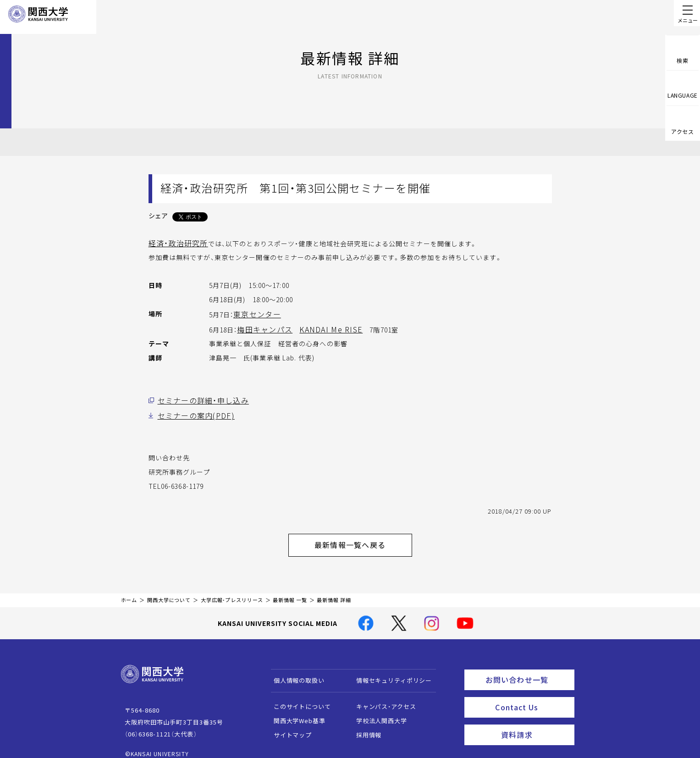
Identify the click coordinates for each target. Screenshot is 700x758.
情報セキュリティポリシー (389, 671)
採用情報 (364, 726)
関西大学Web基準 (295, 711)
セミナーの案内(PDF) (191, 411)
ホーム (129, 591)
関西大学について (169, 591)
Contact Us (532, 694)
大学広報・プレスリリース (232, 591)
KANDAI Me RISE (318, 327)
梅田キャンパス (261, 327)
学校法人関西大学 (377, 711)
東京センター (254, 313)
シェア (158, 216)
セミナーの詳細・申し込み (198, 397)
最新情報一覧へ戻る (362, 538)
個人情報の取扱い (295, 671)
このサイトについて (298, 697)
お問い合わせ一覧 (528, 669)
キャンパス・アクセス (381, 697)
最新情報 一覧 (290, 591)
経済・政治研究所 (175, 243)
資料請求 (535, 719)
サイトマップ (288, 726)
